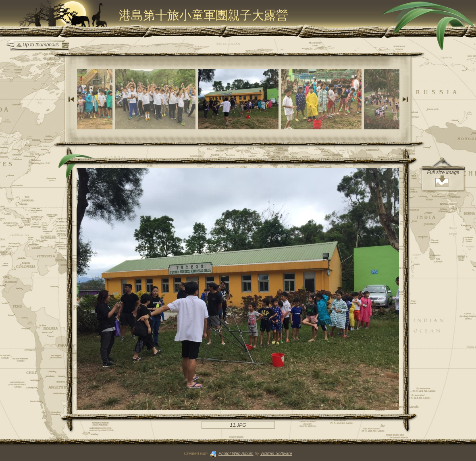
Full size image (443, 172)
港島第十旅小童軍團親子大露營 (204, 15)
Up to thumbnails (41, 45)
